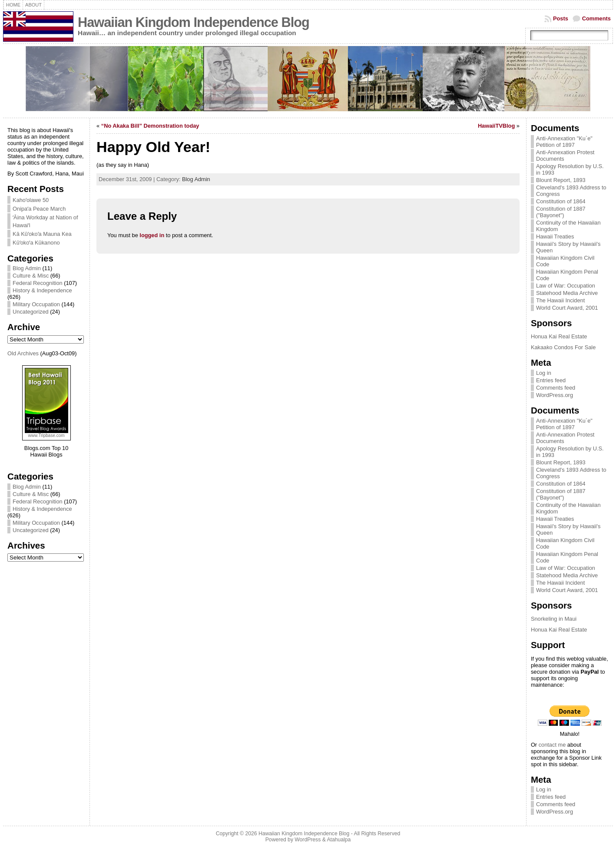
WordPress (308, 840)
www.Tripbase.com (46, 435)
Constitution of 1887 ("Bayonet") (561, 212)
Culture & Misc (31, 276)
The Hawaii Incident (560, 300)
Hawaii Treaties (555, 237)
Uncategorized (31, 312)
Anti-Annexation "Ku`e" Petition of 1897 (564, 142)
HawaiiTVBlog (496, 126)
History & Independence (42, 290)
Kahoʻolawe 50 (31, 200)
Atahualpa (339, 840)
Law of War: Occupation (566, 286)
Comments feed (556, 388)
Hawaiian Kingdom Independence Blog (194, 22)
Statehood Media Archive (567, 293)
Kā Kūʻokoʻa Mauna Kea (42, 234)
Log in (544, 373)
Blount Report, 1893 (561, 180)
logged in (152, 235)
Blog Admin (27, 268)
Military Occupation (36, 304)
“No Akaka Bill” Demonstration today (150, 126)
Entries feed (551, 380)
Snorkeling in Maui (554, 619)
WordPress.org (555, 395)
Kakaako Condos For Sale (563, 347)
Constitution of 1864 (561, 201)
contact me (552, 745)
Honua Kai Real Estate (559, 336)
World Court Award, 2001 (567, 308)
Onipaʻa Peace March (39, 209)
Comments (596, 18)
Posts (561, 18)
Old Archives (23, 353)
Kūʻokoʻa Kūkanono (36, 243)
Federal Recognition (38, 283)
